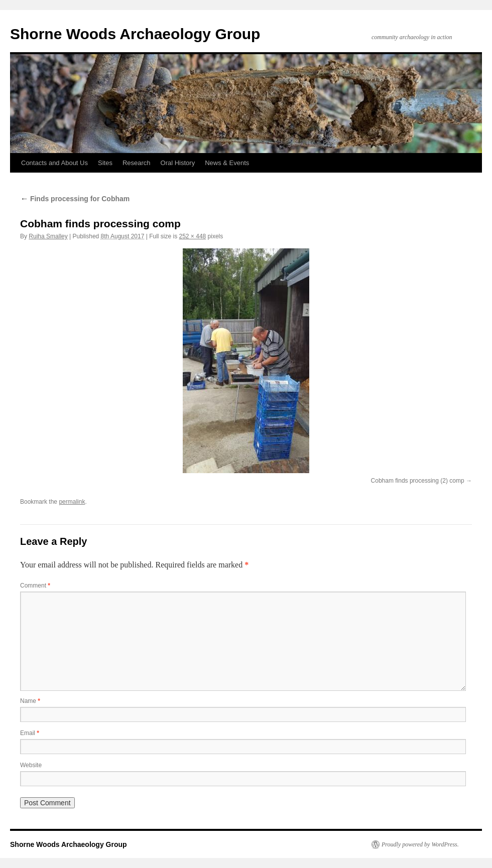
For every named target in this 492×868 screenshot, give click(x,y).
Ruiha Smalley (48, 236)
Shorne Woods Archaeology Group (135, 34)
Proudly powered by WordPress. (420, 844)
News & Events (227, 163)
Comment (35, 586)
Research (137, 163)
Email (30, 733)
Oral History (178, 163)
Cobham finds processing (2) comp (418, 481)
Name (30, 701)
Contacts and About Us (54, 163)
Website (31, 765)
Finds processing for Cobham (75, 199)
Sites (105, 163)
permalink (72, 502)
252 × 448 (193, 236)
